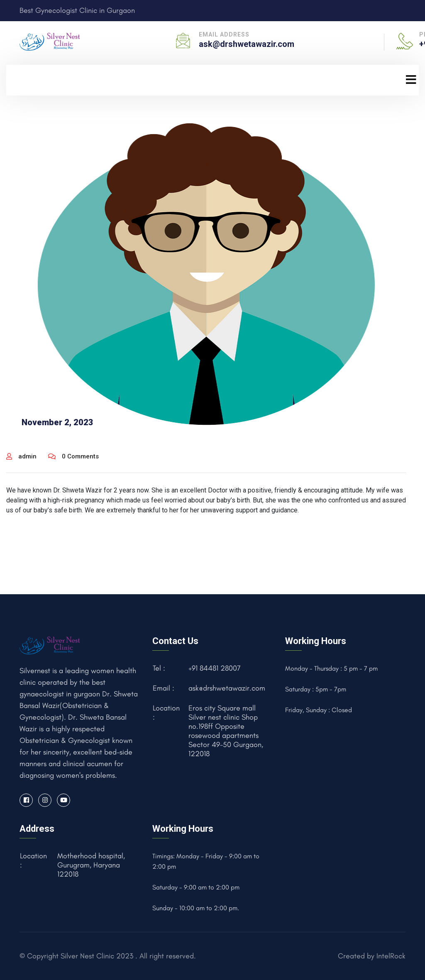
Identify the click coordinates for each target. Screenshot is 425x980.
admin (21, 456)
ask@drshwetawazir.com (247, 44)
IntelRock (391, 956)
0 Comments (73, 456)
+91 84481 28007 (215, 668)
